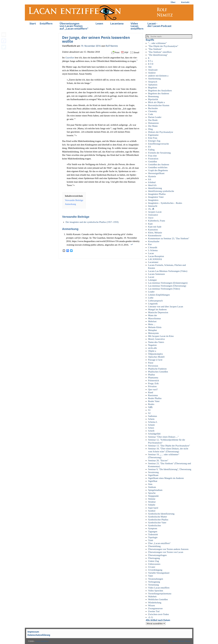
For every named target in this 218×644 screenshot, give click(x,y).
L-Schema (153, 250)
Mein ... (152, 324)
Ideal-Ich (152, 185)
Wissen (151, 605)
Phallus (151, 375)
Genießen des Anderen (159, 164)
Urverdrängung (155, 570)
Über (173, 2)
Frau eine (152, 156)
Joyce (151, 218)
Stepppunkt (153, 496)
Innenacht (153, 206)
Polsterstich (153, 380)
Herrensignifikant (156, 173)
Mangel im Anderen (157, 309)
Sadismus (153, 416)
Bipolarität (153, 99)
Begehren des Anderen (159, 93)
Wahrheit (152, 596)
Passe (151, 363)
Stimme (152, 499)
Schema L (153, 422)
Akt (150, 67)
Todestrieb (153, 534)
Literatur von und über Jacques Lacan (166, 307)
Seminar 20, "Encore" (158, 460)
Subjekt (152, 505)
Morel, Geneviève (156, 339)
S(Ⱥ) (150, 407)
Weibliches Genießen (158, 599)
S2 (149, 413)
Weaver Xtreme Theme (181, 641)
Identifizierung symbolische (161, 191)
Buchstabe (153, 108)
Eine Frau (153, 138)
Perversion (153, 366)
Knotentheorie (155, 236)
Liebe (151, 298)
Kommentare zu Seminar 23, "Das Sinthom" (169, 238)
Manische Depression (158, 312)
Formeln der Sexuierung (159, 153)
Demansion (153, 123)
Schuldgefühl (154, 434)
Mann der (153, 315)
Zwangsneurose (155, 608)
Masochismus (154, 318)
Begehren (152, 88)
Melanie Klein (155, 327)
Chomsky (153, 111)
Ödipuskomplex (155, 354)
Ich (150, 179)
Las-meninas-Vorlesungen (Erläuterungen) (168, 283)
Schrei (151, 428)
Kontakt (185, 2)
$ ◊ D (151, 64)
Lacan (151, 253)
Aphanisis (153, 85)
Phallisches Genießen (158, 372)
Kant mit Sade (155, 227)
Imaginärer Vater (156, 197)
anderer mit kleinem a (158, 76)
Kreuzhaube (154, 241)
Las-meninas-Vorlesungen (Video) (164, 289)
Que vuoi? (153, 389)
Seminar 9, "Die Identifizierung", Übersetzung (170, 469)
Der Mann (153, 126)
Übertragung (154, 558)
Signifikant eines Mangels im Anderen (166, 478)
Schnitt (151, 425)
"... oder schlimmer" (157, 43)
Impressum (33, 632)
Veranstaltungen (156, 579)
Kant (150, 224)
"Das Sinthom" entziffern (160, 52)
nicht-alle (152, 348)
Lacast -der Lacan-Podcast (159, 25)
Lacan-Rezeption (156, 256)
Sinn (150, 484)
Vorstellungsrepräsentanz (160, 594)
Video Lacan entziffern (137, 26)
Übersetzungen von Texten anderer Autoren (168, 549)
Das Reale (153, 120)
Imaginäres (153, 200)
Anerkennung (154, 79)
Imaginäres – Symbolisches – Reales (165, 203)
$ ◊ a (150, 61)
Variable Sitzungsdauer (159, 573)
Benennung (153, 96)
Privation (152, 386)
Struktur (152, 502)
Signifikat (153, 481)
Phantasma (153, 378)
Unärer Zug (153, 561)
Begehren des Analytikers (160, 91)
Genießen (152, 162)
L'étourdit (153, 247)
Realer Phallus (155, 398)
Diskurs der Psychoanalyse (161, 132)
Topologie (153, 537)
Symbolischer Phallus (158, 520)
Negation (152, 345)
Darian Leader (155, 117)
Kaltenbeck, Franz (157, 221)
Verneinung (153, 585)
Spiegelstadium (155, 490)
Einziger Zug (154, 141)
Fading (151, 150)
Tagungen (153, 532)
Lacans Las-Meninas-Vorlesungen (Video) (168, 271)
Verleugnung (154, 582)
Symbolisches (154, 525)
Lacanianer (153, 262)
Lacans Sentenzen (156, 274)
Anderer (152, 73)
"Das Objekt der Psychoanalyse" (163, 46)
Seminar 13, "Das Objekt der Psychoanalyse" (169, 446)
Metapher (152, 330)
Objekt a (152, 351)
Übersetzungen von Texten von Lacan (166, 552)
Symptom (153, 528)
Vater (151, 576)
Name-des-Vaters (156, 342)
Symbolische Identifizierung (161, 514)
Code (151, 114)
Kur (150, 244)
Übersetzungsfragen (157, 555)
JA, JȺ (151, 209)
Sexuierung (153, 472)
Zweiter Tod (154, 611)
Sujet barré (153, 508)
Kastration (153, 230)
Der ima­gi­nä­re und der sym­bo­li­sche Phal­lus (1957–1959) (92, 222)
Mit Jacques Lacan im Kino (161, 336)
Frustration (153, 159)
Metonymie (153, 333)
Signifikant (153, 475)
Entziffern (46, 23)
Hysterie (152, 176)
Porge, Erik (153, 383)
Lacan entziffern (42, 641)
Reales (151, 404)
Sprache (152, 493)
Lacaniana (117, 23)
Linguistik (153, 304)
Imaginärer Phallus (157, 194)
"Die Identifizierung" (158, 55)
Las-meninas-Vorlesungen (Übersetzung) (167, 286)
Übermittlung (154, 546)
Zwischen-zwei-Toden (158, 614)
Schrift (151, 431)
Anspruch (153, 82)
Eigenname (153, 135)
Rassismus (153, 395)
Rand (151, 392)
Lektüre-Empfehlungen (159, 295)
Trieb (151, 540)
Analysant (153, 70)
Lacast (151, 277)
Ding (150, 129)
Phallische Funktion (157, 369)
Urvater (152, 567)
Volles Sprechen (156, 591)
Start (33, 23)
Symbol (152, 511)
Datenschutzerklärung (39, 635)
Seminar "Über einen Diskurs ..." (163, 437)
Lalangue (152, 280)
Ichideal (152, 182)
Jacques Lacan (155, 212)
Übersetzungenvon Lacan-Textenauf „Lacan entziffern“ (74, 26)
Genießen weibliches (158, 167)
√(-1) (150, 617)
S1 (149, 410)
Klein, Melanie (155, 233)
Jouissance (153, 215)
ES (149, 147)
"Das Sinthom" (155, 49)
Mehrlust (152, 321)
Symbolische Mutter (157, 517)
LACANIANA (155, 259)
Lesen (99, 23)
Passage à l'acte (155, 360)
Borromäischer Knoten (159, 105)
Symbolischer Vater (157, 523)
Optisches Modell (156, 357)
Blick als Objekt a (156, 102)
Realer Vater (154, 401)
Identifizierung (155, 188)
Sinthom (152, 487)
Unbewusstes (154, 564)
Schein (151, 419)
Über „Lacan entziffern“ (159, 543)
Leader (151, 292)
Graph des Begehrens (158, 170)
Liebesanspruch (155, 301)
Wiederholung (155, 603)
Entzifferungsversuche (158, 144)
